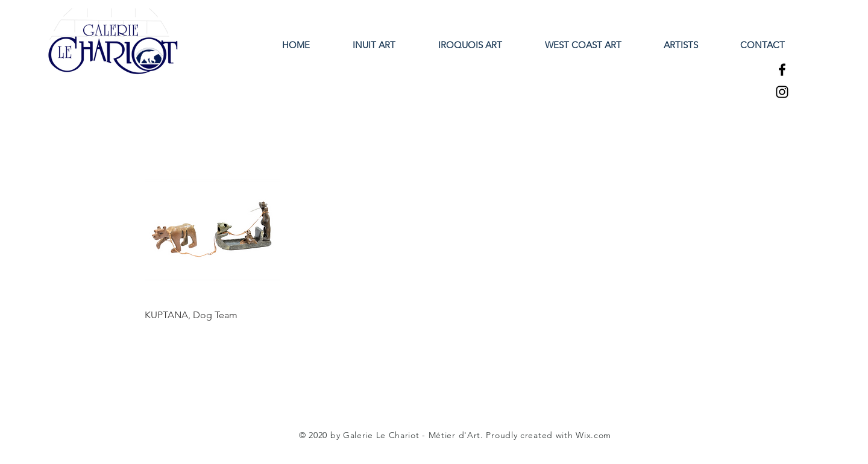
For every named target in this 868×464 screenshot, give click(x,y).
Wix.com (593, 435)
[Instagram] (782, 92)
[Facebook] (782, 70)
